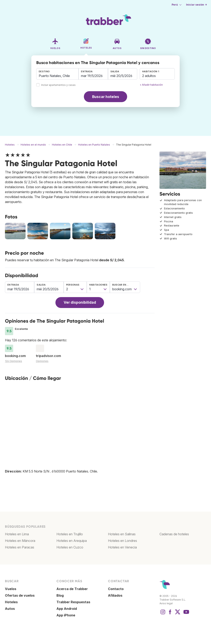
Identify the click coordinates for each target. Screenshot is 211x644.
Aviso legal (166, 603)
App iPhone (66, 615)
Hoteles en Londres (122, 541)
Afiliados (115, 595)
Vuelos (11, 589)
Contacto (116, 589)
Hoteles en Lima (17, 534)
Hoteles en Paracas (20, 547)
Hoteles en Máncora (20, 541)
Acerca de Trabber (72, 589)
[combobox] (57, 74)
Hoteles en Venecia (122, 547)
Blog (60, 595)
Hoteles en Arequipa (72, 541)
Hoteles (11, 602)
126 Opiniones (13, 361)
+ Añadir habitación (151, 85)
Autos (10, 609)
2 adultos (149, 76)
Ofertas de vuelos (20, 595)
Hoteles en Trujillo (70, 534)
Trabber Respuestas (73, 602)
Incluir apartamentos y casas (58, 85)
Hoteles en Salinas (122, 534)
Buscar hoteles (106, 97)
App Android (67, 609)
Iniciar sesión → (196, 5)
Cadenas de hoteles (174, 534)
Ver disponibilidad (80, 302)
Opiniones (42, 361)
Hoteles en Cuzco (70, 547)
